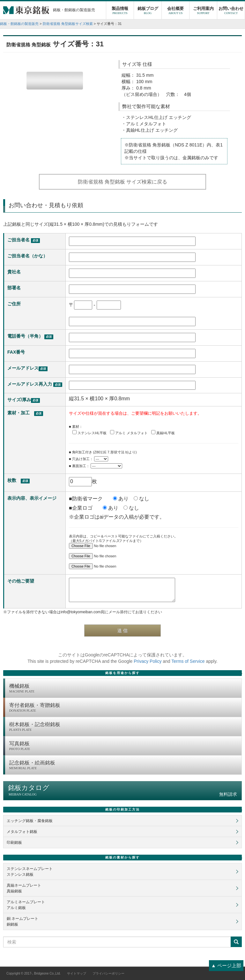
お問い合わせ (231, 11)
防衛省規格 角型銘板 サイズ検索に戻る (123, 182)
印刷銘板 (14, 843)
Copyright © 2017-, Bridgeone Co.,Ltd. (33, 973)
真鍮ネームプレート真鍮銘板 (24, 888)
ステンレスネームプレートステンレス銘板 (30, 872)
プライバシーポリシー (108, 973)
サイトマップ (77, 973)
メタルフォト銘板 (22, 832)
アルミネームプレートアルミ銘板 (26, 905)
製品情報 (120, 11)
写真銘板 (124, 746)
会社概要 (175, 11)
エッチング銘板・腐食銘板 (30, 821)
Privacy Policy (148, 661)
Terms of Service (188, 661)
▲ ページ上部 (226, 965)
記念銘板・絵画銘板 (124, 765)
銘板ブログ (148, 11)
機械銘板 (124, 689)
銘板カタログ (122, 791)
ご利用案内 (203, 11)
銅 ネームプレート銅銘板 (22, 921)
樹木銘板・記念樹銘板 (124, 727)
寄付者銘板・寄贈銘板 (124, 708)
